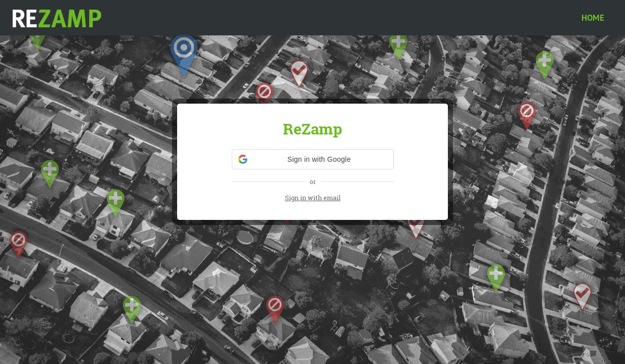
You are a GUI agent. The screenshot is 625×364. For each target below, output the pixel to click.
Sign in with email (313, 198)
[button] (313, 159)
